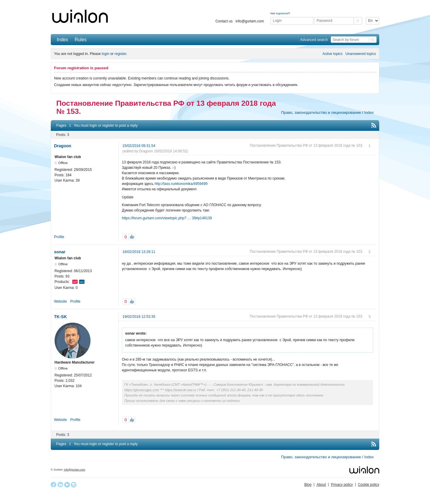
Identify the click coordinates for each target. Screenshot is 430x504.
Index (62, 40)
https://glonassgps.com (142, 390)
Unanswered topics (361, 54)
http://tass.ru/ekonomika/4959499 (181, 184)
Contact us (224, 21)
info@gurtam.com (250, 21)
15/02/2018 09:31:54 (139, 146)
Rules (81, 40)
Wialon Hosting (75, 282)
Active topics (333, 54)
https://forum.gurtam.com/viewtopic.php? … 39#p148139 (167, 218)
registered (282, 13)
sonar (60, 252)
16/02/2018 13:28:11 (139, 252)
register (120, 54)
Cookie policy (369, 485)
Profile (59, 237)
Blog (308, 485)
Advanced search (314, 40)
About (321, 485)
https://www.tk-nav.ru (181, 390)
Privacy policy (342, 485)
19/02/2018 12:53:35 (139, 317)
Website (60, 301)
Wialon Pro (82, 282)
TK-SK (60, 317)
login (106, 54)
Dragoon (63, 146)
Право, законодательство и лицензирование (321, 112)
